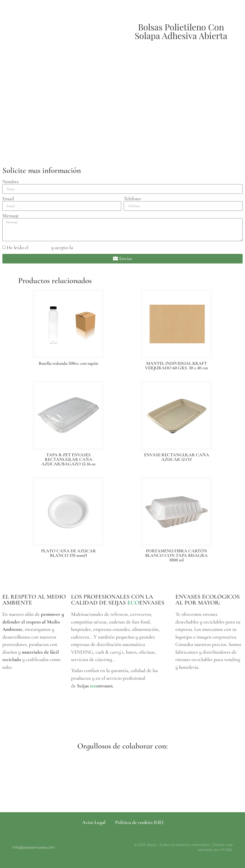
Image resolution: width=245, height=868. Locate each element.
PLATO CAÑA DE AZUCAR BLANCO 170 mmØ (69, 553)
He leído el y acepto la (63, 248)
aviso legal (40, 248)
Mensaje (11, 216)
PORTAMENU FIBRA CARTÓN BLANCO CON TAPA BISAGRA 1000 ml (176, 555)
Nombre (11, 182)
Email (8, 199)
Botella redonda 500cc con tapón (68, 363)
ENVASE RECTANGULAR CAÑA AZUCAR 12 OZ (177, 457)
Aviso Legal (94, 822)
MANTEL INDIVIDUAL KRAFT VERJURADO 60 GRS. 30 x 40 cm (176, 365)
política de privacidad (96, 248)
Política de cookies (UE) (139, 822)
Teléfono (132, 199)
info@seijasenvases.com (34, 847)
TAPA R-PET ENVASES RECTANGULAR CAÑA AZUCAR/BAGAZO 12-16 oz (69, 459)
